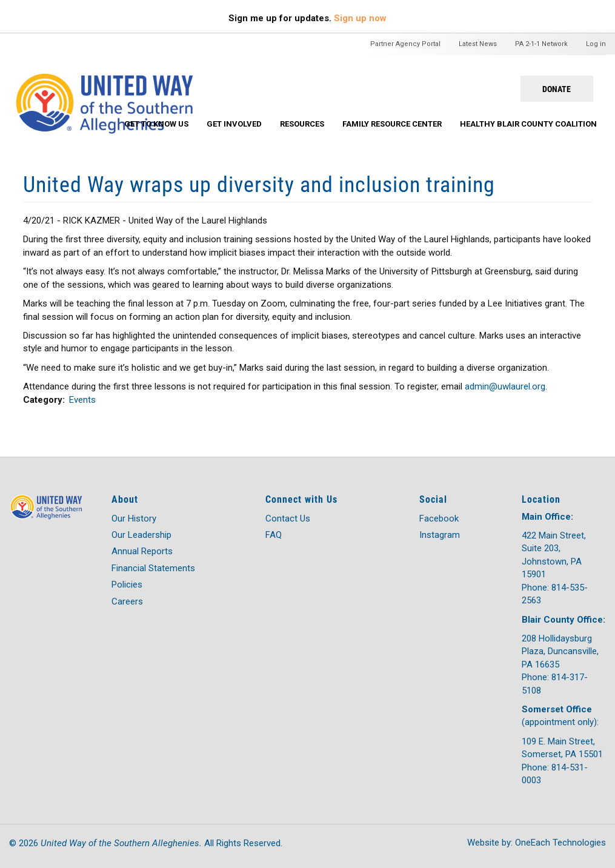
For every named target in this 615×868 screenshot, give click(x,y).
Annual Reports (142, 551)
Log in (596, 44)
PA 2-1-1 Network (541, 44)
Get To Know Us (156, 124)
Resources (302, 124)
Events (82, 400)
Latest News (478, 44)
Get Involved (234, 124)
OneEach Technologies (560, 843)
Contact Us (288, 518)
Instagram (440, 535)
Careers (127, 601)
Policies (127, 585)
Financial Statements (153, 568)
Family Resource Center (392, 124)
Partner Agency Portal (405, 44)
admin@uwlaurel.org (505, 386)
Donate (557, 89)
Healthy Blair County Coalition (528, 124)
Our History (134, 518)
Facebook (439, 518)
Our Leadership (141, 535)
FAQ (274, 535)
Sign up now (360, 18)
